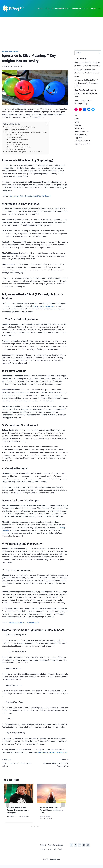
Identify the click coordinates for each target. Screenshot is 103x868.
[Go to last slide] (7, 807)
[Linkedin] (84, 848)
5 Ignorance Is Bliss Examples (16, 130)
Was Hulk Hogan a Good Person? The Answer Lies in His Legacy (18, 813)
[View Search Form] (99, 8)
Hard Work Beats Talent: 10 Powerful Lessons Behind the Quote (51, 813)
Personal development (10, 51)
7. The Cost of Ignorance (17, 149)
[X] (76, 848)
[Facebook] (71, 848)
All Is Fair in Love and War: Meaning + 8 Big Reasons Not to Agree (87, 73)
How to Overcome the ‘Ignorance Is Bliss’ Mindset (23, 152)
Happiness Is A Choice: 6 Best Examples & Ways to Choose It (32, 196)
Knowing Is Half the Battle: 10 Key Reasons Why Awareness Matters (86, 83)
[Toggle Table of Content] (45, 124)
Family (77, 122)
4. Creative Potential (15, 142)
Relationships (80, 128)
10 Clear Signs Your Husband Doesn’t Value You (18, 765)
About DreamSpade (80, 8)
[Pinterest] (88, 848)
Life (76, 116)
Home (40, 8)
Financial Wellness (82, 134)
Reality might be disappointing (45, 306)
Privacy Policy (46, 852)
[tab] (32, 829)
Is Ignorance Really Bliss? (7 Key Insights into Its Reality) (26, 132)
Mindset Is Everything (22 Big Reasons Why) (26, 622)
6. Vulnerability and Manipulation (20, 147)
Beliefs (77, 119)
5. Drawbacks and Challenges (18, 144)
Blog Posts (58, 852)
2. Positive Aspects (15, 137)
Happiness (79, 138)
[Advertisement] (51, 30)
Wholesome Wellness (83, 131)
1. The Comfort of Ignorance (18, 135)
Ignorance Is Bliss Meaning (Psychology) (20, 127)
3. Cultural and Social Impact (18, 140)
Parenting (78, 125)
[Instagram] (80, 848)
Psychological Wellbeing (84, 144)
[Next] (63, 807)
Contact (93, 8)
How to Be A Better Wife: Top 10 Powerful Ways (53, 765)
